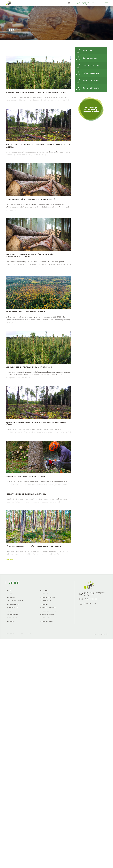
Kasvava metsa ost (13, 604)
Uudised (10, 594)
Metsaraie (45, 604)
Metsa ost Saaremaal (48, 597)
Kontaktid (45, 591)
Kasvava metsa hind (48, 615)
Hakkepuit (10, 611)
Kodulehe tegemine (101, 634)
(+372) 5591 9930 (88, 2)
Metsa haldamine (88, 81)
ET (69, 3)
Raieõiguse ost (86, 58)
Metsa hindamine (88, 73)
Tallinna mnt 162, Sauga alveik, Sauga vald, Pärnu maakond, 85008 (93, 594)
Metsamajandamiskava (49, 611)
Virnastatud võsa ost (49, 608)
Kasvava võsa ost (88, 66)
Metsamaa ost (12, 597)
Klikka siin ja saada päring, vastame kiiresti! (91, 110)
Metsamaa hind (46, 618)
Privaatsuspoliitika (26, 634)
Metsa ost (84, 51)
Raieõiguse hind (12, 618)
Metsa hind (11, 621)
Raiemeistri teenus (88, 88)
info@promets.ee (89, 4)
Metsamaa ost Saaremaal (15, 601)
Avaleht (10, 591)
